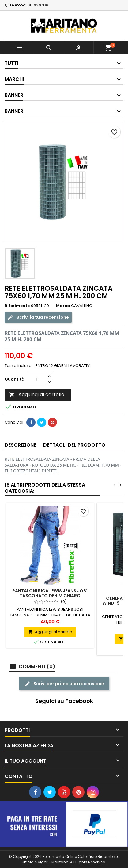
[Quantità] (37, 379)
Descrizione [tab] (20, 445)
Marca (63, 306)
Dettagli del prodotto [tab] (74, 445)
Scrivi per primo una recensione (64, 683)
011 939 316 (38, 5)
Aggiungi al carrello (37, 395)
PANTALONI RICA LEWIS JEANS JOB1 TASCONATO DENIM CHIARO (50, 593)
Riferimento (17, 306)
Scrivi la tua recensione (38, 317)
